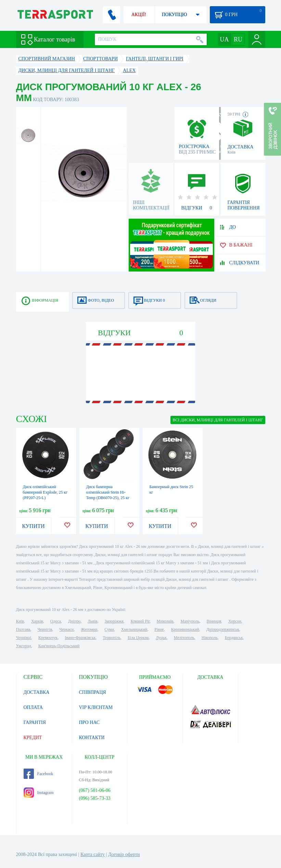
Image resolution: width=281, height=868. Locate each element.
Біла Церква (138, 638)
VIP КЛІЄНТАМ (96, 707)
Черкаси (66, 629)
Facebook (39, 774)
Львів (92, 621)
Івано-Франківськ (80, 638)
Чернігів (45, 629)
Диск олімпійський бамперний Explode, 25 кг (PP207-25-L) (45, 492)
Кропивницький (185, 629)
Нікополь (210, 638)
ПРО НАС (90, 722)
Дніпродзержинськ (223, 629)
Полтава (23, 629)
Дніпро (74, 621)
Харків (37, 621)
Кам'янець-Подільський (59, 646)
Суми (109, 629)
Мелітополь (184, 638)
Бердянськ (234, 638)
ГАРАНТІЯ (35, 722)
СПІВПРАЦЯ (93, 692)
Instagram (39, 793)
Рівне (159, 629)
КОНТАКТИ (92, 738)
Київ (20, 621)
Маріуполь (190, 621)
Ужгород (24, 646)
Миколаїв (165, 621)
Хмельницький (134, 629)
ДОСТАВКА (37, 692)
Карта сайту (93, 854)
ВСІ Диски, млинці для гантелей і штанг (218, 420)
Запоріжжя (114, 621)
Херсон (235, 621)
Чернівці (24, 638)
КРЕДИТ (33, 738)
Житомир (89, 629)
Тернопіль (112, 638)
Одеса (56, 621)
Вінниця (214, 621)
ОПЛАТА (33, 707)
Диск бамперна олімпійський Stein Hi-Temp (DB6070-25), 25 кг (108, 492)
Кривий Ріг (140, 621)
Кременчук (48, 638)
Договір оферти (124, 854)
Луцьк (161, 638)
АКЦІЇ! (139, 15)
